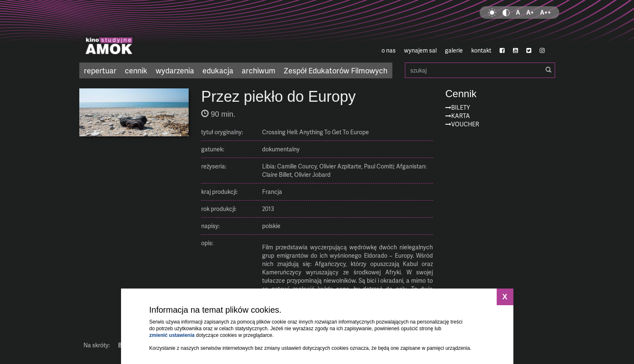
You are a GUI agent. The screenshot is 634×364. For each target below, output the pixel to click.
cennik (136, 70)
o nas (389, 50)
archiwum (259, 70)
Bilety (461, 107)
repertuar (100, 70)
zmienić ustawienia (172, 335)
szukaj (480, 70)
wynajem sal (420, 50)
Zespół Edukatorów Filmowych (336, 70)
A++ (546, 12)
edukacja (218, 70)
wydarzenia (175, 70)
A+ (530, 12)
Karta (461, 116)
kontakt (481, 50)
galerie (454, 50)
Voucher (465, 124)
